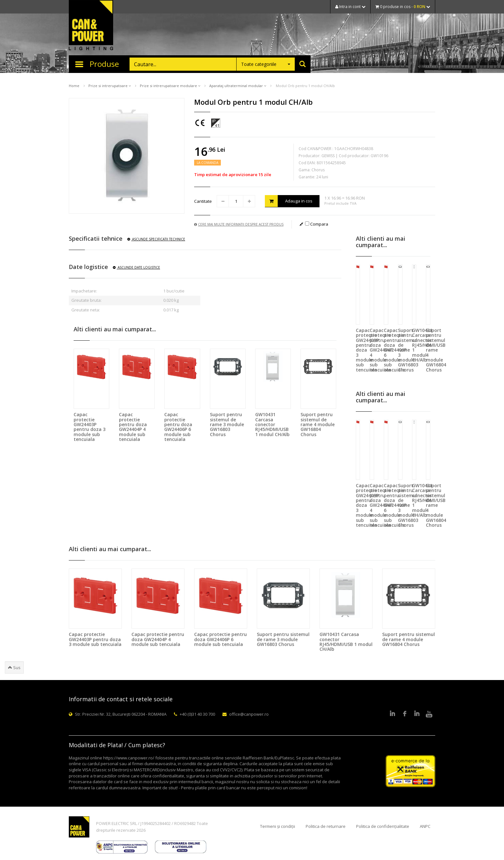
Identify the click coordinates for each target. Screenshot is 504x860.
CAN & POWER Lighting (91, 26)
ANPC (425, 826)
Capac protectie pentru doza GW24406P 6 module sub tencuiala (178, 427)
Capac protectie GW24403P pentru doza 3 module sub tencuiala (90, 427)
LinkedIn (392, 714)
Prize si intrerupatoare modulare (170, 86)
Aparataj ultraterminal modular (238, 86)
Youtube (429, 714)
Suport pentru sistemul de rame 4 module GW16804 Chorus (318, 424)
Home (74, 86)
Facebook (405, 714)
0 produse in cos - (403, 7)
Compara (317, 224)
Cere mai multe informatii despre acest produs (239, 224)
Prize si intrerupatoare (110, 86)
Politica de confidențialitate (383, 826)
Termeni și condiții (278, 826)
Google (417, 714)
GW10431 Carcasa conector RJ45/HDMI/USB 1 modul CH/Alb (272, 424)
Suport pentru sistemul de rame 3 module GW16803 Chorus (227, 424)
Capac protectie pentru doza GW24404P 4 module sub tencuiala (133, 427)
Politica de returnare (326, 826)
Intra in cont (350, 7)
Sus (14, 667)
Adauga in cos (289, 201)
